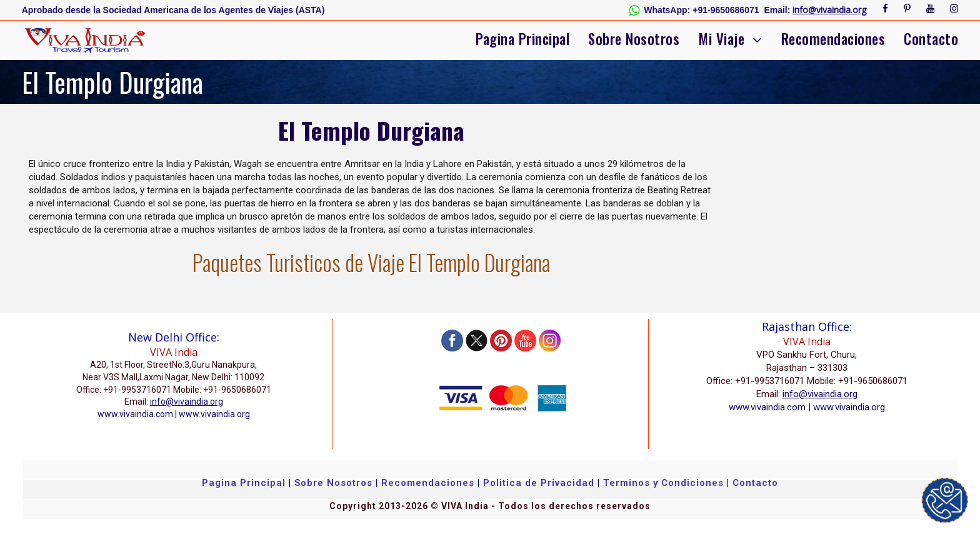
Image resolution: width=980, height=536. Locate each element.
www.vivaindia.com (135, 414)
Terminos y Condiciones (665, 483)
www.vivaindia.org (214, 414)
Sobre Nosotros (634, 39)
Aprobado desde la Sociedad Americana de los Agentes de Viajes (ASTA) (173, 10)
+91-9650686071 (726, 10)
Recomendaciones (833, 39)
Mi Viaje (721, 39)
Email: (777, 10)
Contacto (931, 39)
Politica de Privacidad (539, 483)
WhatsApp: (667, 10)
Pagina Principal (522, 39)
